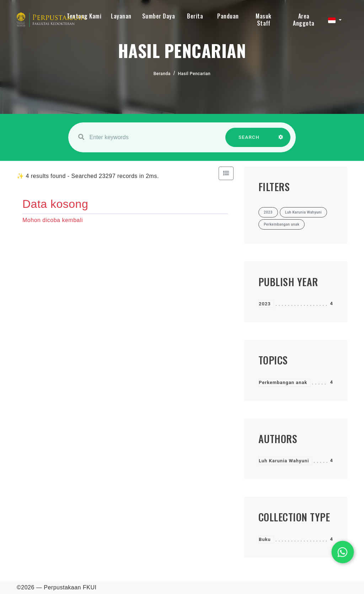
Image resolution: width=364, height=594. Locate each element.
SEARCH (249, 141)
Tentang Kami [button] (84, 16)
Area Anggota (304, 20)
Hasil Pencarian (194, 74)
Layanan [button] (121, 16)
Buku (265, 539)
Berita (195, 16)
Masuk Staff (264, 20)
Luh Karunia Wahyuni (284, 461)
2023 (265, 304)
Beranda (162, 74)
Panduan (228, 16)
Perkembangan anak (283, 382)
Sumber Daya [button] (159, 16)
